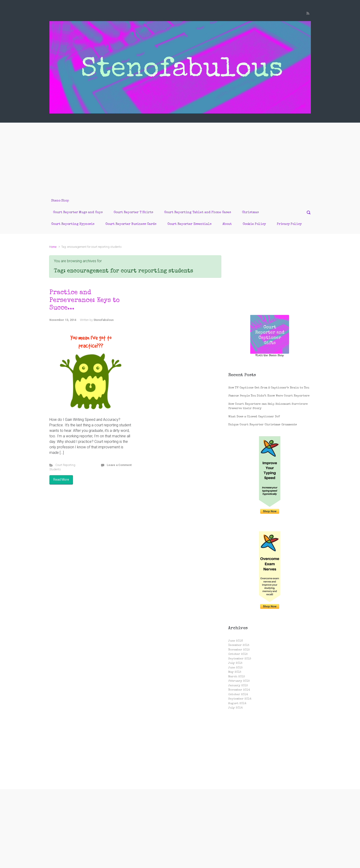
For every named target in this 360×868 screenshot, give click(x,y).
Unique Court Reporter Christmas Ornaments (263, 425)
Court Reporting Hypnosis (73, 224)
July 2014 (235, 708)
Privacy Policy (289, 224)
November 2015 (239, 650)
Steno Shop (60, 201)
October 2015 (238, 654)
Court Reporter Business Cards (131, 224)
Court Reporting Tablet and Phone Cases (198, 212)
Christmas (250, 212)
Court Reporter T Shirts (133, 212)
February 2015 (239, 681)
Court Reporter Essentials (189, 224)
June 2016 (236, 641)
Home (53, 247)
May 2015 (235, 672)
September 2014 (240, 699)
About (227, 224)
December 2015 (239, 645)
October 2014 (238, 695)
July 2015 (235, 663)
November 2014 (239, 690)
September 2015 (240, 659)
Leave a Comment (119, 465)
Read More (61, 479)
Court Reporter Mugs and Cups (78, 212)
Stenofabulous (104, 320)
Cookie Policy (254, 224)
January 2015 (238, 686)
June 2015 (235, 668)
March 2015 (237, 677)
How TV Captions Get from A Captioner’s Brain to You (269, 388)
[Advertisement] (180, 157)
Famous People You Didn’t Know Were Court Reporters (269, 396)
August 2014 (237, 704)
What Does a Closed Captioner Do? (254, 417)
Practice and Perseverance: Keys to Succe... (84, 300)
